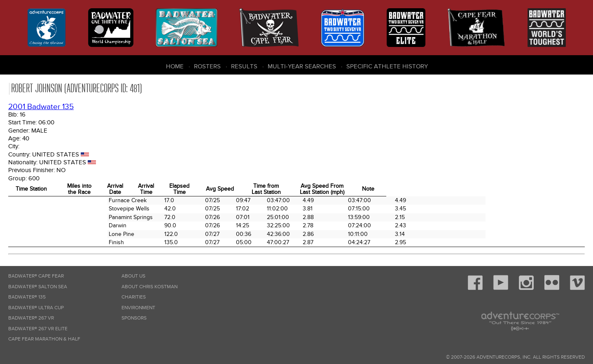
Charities (134, 297)
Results (244, 66)
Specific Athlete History (387, 66)
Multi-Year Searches (302, 66)
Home (175, 66)
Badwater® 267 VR (31, 318)
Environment (138, 308)
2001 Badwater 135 (41, 107)
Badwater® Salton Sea (38, 287)
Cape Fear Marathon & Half (44, 339)
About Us (133, 276)
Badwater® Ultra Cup (36, 308)
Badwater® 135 (27, 297)
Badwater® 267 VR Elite (38, 329)
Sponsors (134, 318)
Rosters (207, 66)
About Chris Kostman (149, 287)
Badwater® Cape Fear (36, 276)
